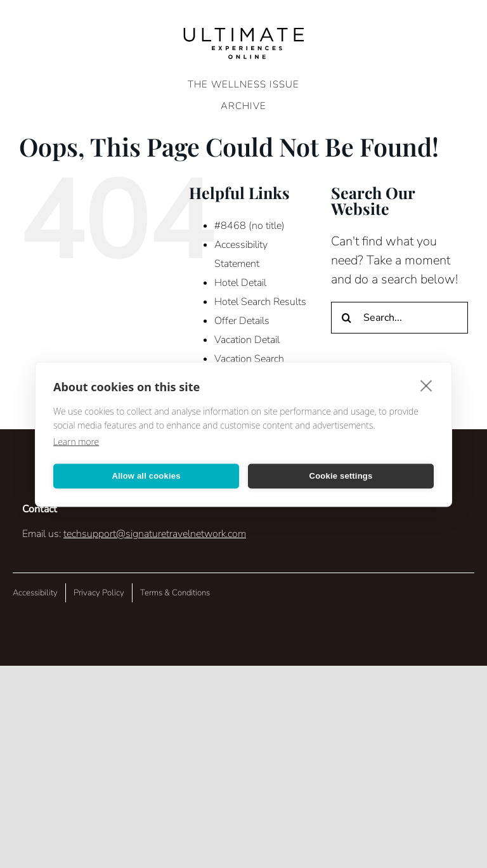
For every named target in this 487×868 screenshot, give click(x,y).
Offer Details (242, 321)
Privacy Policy (99, 593)
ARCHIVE (243, 106)
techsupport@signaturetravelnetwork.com (155, 534)
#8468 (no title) (250, 226)
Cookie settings (341, 476)
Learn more (76, 441)
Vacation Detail (247, 340)
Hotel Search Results (260, 302)
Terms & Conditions (175, 593)
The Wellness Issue (243, 84)
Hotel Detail (240, 283)
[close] (426, 385)
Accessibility (35, 593)
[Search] (347, 318)
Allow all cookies (146, 476)
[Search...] (399, 318)
